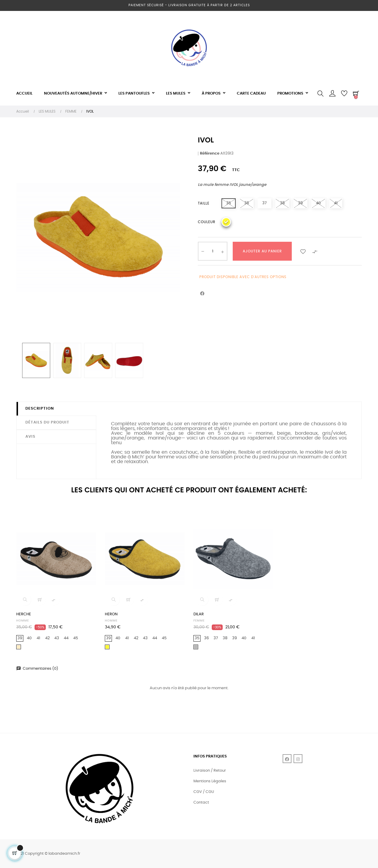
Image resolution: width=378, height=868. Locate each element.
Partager (202, 294)
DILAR (199, 614)
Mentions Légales (210, 781)
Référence (210, 154)
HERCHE (24, 614)
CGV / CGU (204, 792)
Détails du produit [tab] (47, 422)
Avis (30, 437)
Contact (201, 803)
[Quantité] (213, 251)
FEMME (199, 621)
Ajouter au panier (262, 251)
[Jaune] (226, 222)
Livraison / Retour (210, 771)
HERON (111, 614)
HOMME (23, 621)
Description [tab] (40, 409)
